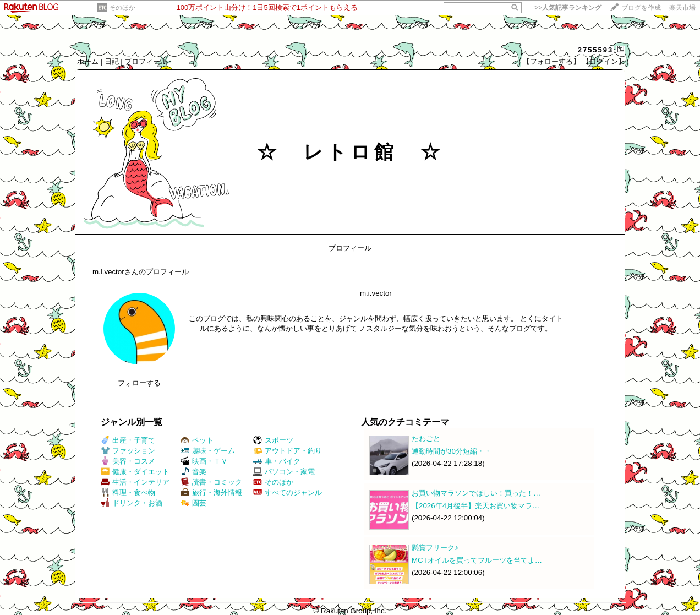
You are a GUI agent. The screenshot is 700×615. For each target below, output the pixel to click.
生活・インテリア (135, 482)
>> (568, 8)
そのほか (122, 8)
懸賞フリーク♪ (435, 548)
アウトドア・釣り (288, 451)
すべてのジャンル (288, 492)
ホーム (88, 61)
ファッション (128, 451)
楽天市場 (682, 8)
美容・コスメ (128, 461)
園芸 (193, 503)
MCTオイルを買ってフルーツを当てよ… (477, 560)
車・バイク (277, 461)
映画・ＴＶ (204, 461)
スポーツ (273, 440)
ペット (197, 440)
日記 (112, 61)
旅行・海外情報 (211, 492)
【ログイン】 (604, 61)
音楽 (193, 472)
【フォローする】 (551, 61)
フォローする (139, 383)
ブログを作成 (641, 8)
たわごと (426, 439)
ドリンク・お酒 (132, 503)
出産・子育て (128, 440)
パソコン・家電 (284, 472)
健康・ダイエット (135, 472)
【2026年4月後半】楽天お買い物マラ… (475, 506)
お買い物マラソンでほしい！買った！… (476, 493)
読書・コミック (211, 482)
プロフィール (146, 61)
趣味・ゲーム (208, 451)
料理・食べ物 (128, 492)
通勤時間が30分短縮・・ (452, 451)
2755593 (596, 50)
